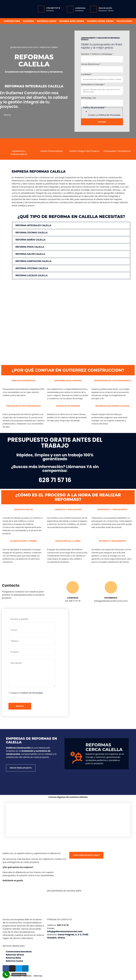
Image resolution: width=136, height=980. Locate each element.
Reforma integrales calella (33, 225)
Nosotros (28, 21)
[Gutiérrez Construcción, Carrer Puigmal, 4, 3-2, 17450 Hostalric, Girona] (68, 905)
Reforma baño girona (72, 21)
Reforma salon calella (30, 254)
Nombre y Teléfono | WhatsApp (97, 54)
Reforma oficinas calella (32, 268)
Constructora (12, 21)
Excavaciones (124, 21)
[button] (71, 226)
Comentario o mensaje (93, 84)
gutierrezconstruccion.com (24, 47)
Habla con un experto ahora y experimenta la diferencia (32, 853)
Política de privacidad (109, 115)
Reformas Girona (47, 21)
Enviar (102, 122)
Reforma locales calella (31, 275)
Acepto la (104, 115)
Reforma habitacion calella (33, 261)
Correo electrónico (91, 64)
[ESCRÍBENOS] (111, 587)
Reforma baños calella (30, 240)
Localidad (86, 74)
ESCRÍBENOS (111, 598)
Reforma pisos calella (30, 247)
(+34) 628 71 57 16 (53, 8)
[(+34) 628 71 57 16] (41, 9)
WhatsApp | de (88, 98)
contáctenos (80, 8)
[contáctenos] (70, 9)
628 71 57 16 (55, 480)
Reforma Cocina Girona (100, 21)
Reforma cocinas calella (31, 233)
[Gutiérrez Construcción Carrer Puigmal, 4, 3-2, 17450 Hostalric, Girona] (95, 662)
